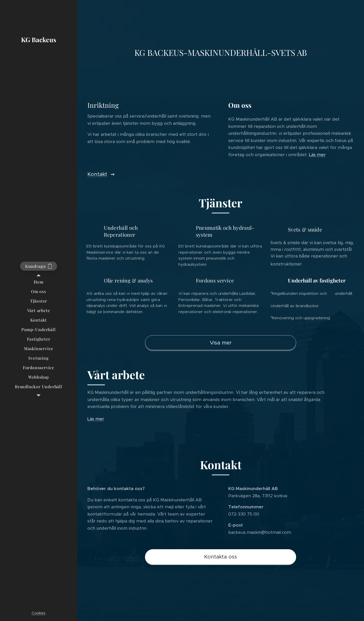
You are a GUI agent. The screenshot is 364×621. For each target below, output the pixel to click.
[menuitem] (39, 282)
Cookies (39, 613)
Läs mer (317, 155)
